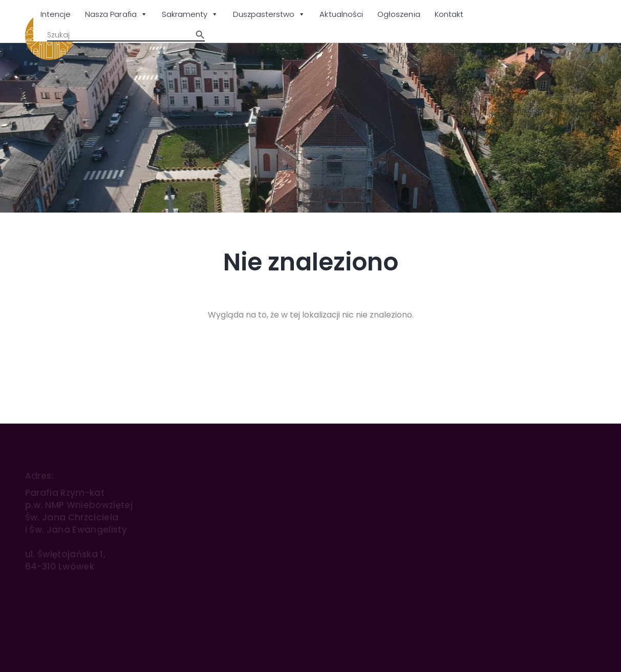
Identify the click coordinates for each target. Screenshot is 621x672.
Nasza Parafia (116, 15)
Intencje (56, 14)
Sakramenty (190, 15)
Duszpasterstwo (269, 15)
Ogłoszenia (399, 14)
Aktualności (341, 14)
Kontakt (449, 14)
